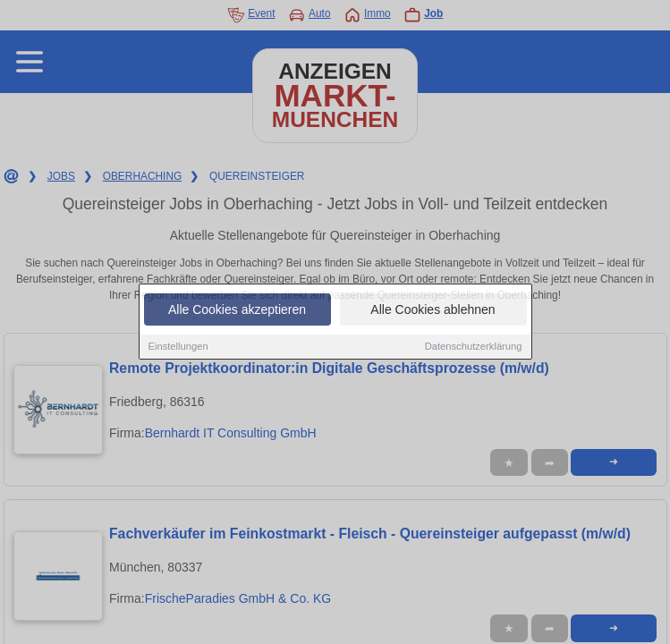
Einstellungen (178, 347)
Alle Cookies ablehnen (433, 310)
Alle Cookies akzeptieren (237, 310)
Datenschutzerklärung (474, 347)
